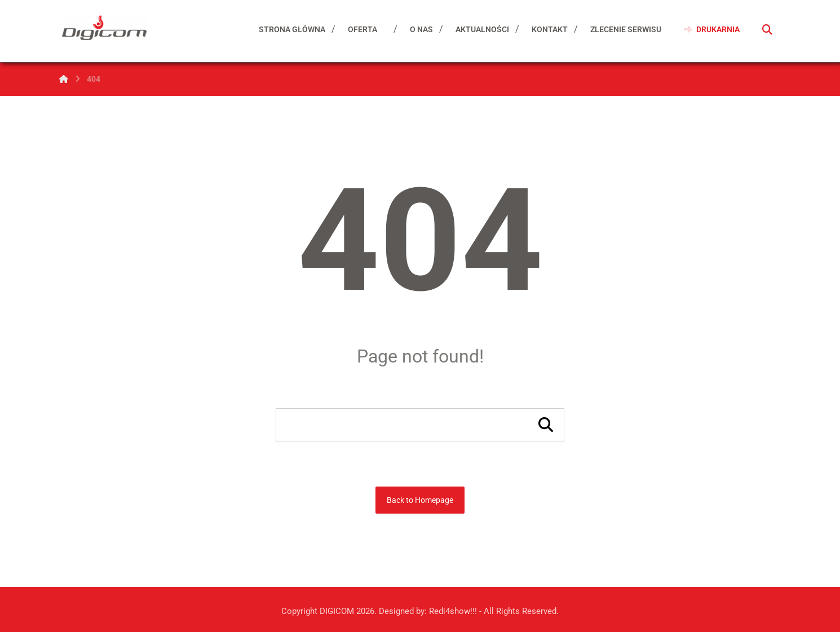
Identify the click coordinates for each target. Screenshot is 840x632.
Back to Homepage (420, 500)
